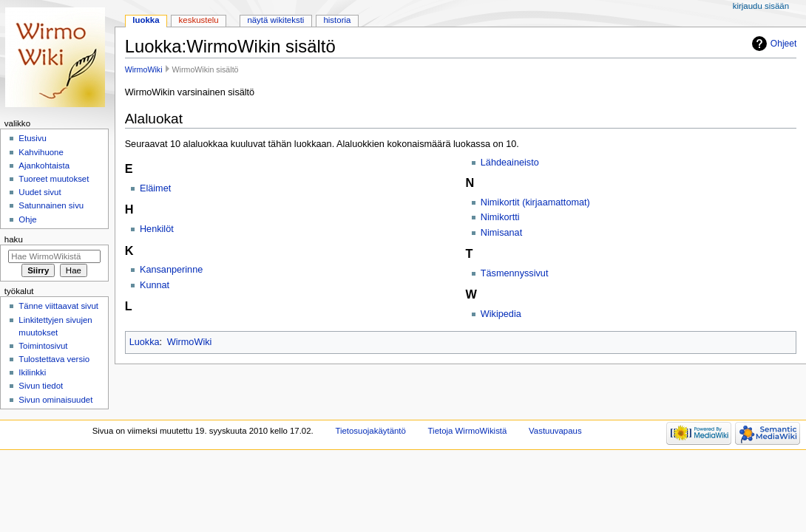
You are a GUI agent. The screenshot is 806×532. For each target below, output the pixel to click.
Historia (337, 20)
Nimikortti (500, 217)
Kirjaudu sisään (761, 6)
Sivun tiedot (41, 386)
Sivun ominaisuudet (55, 400)
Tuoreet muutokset (54, 179)
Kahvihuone (41, 152)
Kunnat (155, 285)
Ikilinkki (32, 372)
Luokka (145, 342)
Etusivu (33, 138)
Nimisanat (501, 233)
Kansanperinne (171, 270)
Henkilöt (157, 229)
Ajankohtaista (44, 166)
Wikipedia (501, 314)
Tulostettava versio (54, 359)
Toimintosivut (43, 346)
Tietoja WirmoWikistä (468, 431)
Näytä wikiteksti (275, 20)
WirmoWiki (144, 69)
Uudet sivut (40, 192)
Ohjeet (784, 44)
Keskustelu (199, 20)
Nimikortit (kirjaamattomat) (535, 202)
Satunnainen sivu (51, 205)
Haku (14, 239)
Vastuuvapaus (555, 431)
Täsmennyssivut (515, 273)
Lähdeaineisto (510, 163)
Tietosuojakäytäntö (370, 431)
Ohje (27, 219)
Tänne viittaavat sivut (58, 306)
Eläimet (155, 188)
